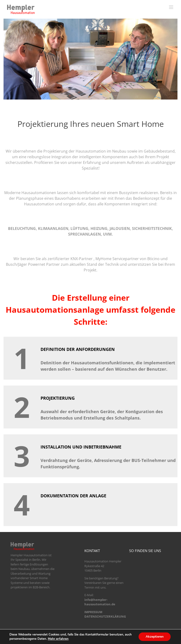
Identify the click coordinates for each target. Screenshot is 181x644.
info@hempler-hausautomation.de (100, 602)
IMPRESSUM (93, 612)
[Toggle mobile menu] (171, 7)
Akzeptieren (155, 637)
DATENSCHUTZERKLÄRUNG (105, 616)
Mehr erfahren (58, 639)
